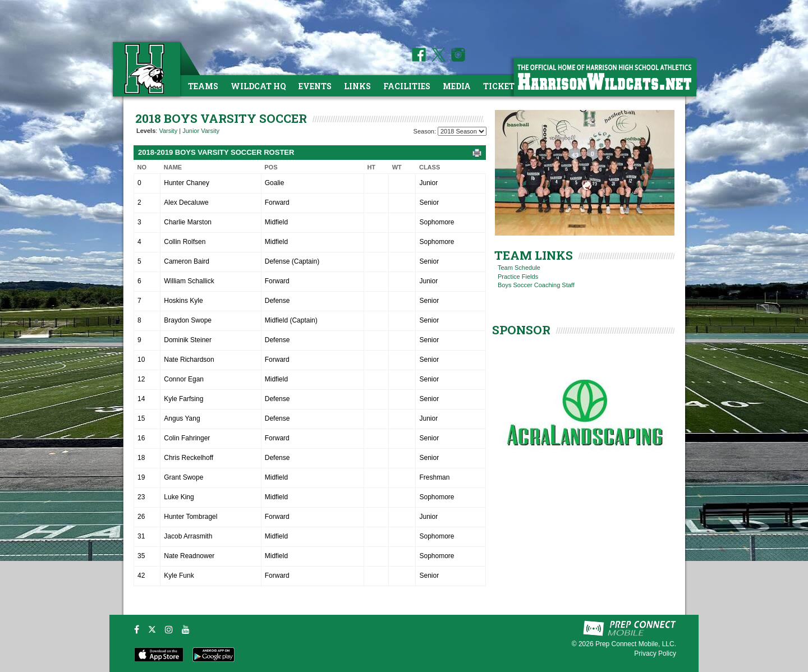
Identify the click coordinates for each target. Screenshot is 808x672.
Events (315, 86)
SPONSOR (521, 330)
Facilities (407, 86)
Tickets (501, 86)
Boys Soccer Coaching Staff (536, 285)
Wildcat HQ (258, 86)
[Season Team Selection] (462, 131)
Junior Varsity (201, 131)
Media (457, 86)
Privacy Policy (655, 653)
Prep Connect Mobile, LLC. (636, 644)
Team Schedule (519, 268)
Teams (203, 86)
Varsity (168, 131)
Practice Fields (518, 277)
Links (357, 86)
